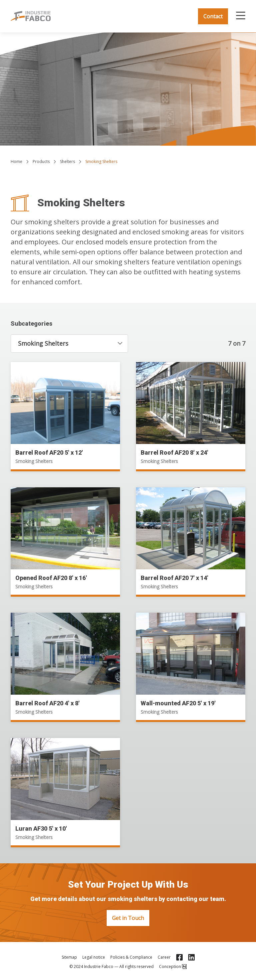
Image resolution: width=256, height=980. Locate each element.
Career (164, 957)
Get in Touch (128, 918)
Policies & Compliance (131, 957)
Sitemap (69, 957)
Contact (213, 16)
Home (16, 161)
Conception (173, 967)
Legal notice (94, 957)
